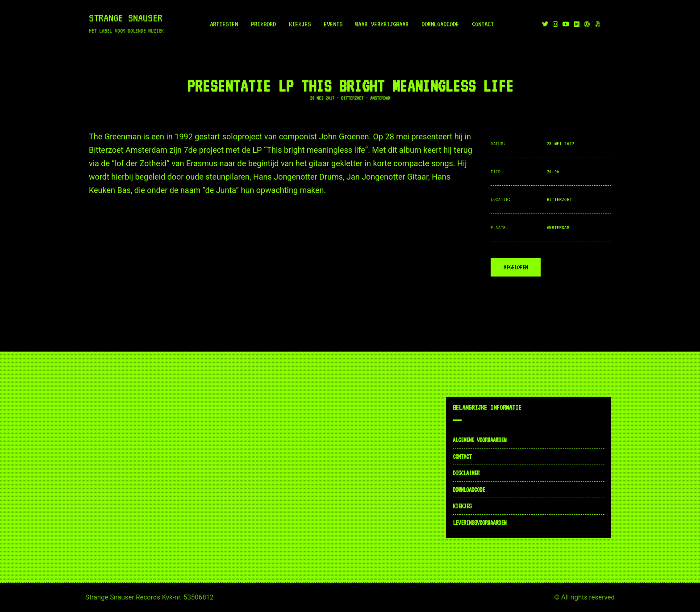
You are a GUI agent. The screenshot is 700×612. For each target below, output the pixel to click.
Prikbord (263, 24)
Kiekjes (300, 24)
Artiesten (224, 24)
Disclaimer (466, 473)
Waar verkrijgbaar (382, 24)
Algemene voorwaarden (479, 440)
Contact (483, 24)
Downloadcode (440, 24)
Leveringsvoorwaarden (479, 523)
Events (333, 24)
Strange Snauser (126, 18)
